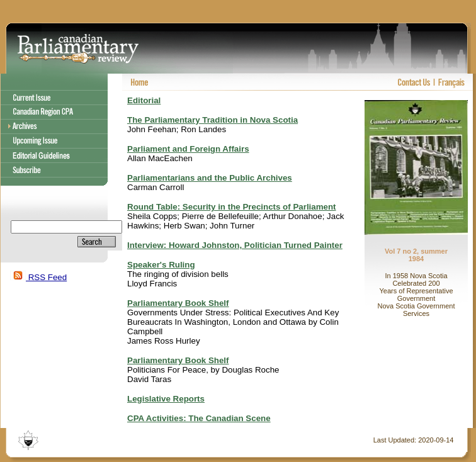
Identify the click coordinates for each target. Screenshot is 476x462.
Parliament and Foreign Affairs (188, 149)
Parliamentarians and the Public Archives (210, 178)
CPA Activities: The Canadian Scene (199, 418)
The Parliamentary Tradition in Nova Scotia (212, 120)
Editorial (144, 100)
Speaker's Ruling (161, 265)
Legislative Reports (166, 399)
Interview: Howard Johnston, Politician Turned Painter (235, 245)
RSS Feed (38, 277)
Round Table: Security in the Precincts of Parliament (232, 207)
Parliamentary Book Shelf (178, 303)
